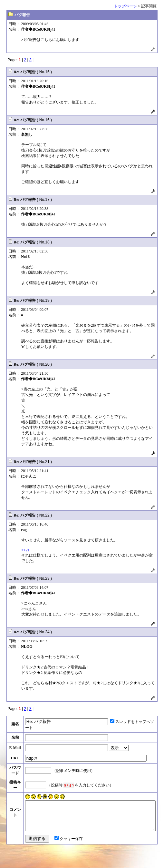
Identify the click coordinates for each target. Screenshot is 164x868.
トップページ (125, 6)
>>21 (25, 550)
